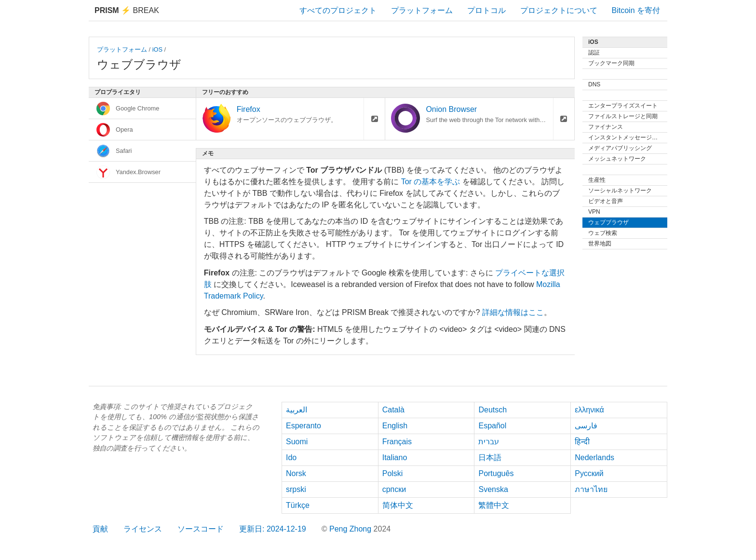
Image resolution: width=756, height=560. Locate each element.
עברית (489, 442)
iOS (157, 49)
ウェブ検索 (603, 233)
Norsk (296, 473)
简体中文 (398, 505)
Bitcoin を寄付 (636, 10)
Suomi (297, 442)
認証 (594, 53)
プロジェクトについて (559, 10)
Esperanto (304, 426)
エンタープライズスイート (623, 106)
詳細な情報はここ (513, 312)
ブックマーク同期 (611, 63)
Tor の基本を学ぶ (431, 182)
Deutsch (493, 410)
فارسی (586, 426)
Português (496, 473)
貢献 (100, 529)
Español (492, 426)
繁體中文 (494, 505)
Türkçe (298, 505)
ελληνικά (589, 410)
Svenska (493, 489)
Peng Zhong (351, 529)
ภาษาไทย (591, 489)
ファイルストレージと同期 (623, 116)
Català (393, 410)
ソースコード (201, 529)
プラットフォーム (422, 10)
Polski (393, 473)
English (395, 426)
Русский (589, 473)
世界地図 (600, 244)
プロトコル (486, 10)
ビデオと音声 (606, 201)
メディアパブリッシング (620, 148)
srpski (296, 489)
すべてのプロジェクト (338, 10)
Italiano (395, 458)
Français (397, 442)
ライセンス (143, 529)
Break (127, 10)
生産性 (597, 180)
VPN (594, 212)
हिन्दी (582, 442)
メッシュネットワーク (617, 159)
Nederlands (594, 458)
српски (394, 489)
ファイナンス (606, 127)
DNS (594, 84)
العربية (297, 410)
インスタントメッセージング (626, 137)
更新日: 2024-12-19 (273, 529)
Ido (291, 458)
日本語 (490, 458)
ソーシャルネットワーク (620, 191)
